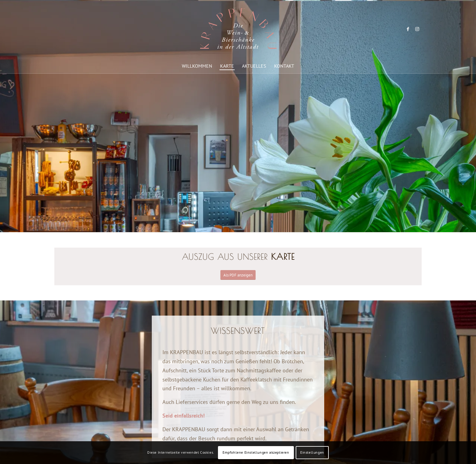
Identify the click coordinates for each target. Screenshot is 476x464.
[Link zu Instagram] (417, 29)
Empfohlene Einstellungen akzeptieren (256, 452)
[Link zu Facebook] (408, 29)
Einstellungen (312, 452)
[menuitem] (197, 66)
